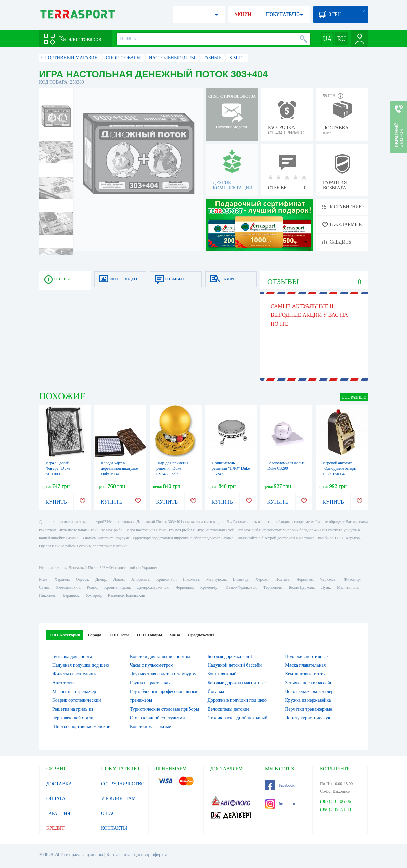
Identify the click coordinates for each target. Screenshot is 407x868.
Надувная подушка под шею (81, 665)
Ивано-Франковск (241, 587)
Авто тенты (64, 683)
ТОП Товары (149, 635)
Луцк (326, 587)
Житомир (352, 579)
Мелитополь (348, 587)
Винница (241, 579)
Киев (43, 579)
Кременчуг (209, 587)
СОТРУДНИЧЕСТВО (123, 784)
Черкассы (328, 579)
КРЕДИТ (55, 828)
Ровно (92, 587)
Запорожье (140, 579)
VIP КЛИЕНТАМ (119, 799)
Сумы (44, 587)
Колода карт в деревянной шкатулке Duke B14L (119, 468)
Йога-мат (217, 692)
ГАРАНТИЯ (58, 813)
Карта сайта (118, 855)
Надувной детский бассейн (235, 665)
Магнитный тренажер (74, 692)
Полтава (282, 579)
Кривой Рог (166, 579)
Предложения (201, 635)
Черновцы (184, 587)
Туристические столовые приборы (164, 709)
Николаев (191, 579)
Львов (119, 579)
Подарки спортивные (306, 656)
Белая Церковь (301, 587)
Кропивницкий (117, 587)
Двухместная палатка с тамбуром (163, 674)
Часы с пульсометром (152, 665)
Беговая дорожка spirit (230, 656)
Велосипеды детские (229, 709)
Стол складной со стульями (158, 718)
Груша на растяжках (150, 683)
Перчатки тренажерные (309, 709)
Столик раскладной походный (238, 718)
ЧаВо (175, 635)
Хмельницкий (68, 587)
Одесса (82, 579)
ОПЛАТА (56, 799)
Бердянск (71, 595)
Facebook (280, 785)
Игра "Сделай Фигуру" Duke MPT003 (58, 468)
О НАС (108, 813)
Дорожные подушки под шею (237, 700)
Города (95, 635)
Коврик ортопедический (77, 700)
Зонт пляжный (222, 674)
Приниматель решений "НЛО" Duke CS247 (231, 468)
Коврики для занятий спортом (160, 656)
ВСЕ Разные (354, 397)
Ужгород (93, 595)
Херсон (262, 579)
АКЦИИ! (244, 14)
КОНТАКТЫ (114, 828)
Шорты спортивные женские (81, 727)
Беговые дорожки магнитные (237, 683)
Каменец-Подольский (126, 595)
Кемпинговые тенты (305, 674)
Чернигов (305, 579)
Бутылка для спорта (72, 656)
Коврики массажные (150, 727)
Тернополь (273, 587)
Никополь (47, 595)
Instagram (280, 804)
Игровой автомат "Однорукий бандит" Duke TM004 (340, 468)
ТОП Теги (119, 635)
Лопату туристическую (308, 718)
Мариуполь (216, 579)
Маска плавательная (305, 665)
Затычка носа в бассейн (309, 683)
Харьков (61, 579)
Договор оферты (150, 855)
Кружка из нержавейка (308, 700)
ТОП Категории (65, 635)
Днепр (101, 579)
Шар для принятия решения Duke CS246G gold (172, 468)
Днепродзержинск (153, 587)
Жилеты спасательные (75, 674)
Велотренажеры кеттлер (309, 692)
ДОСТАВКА (59, 784)
